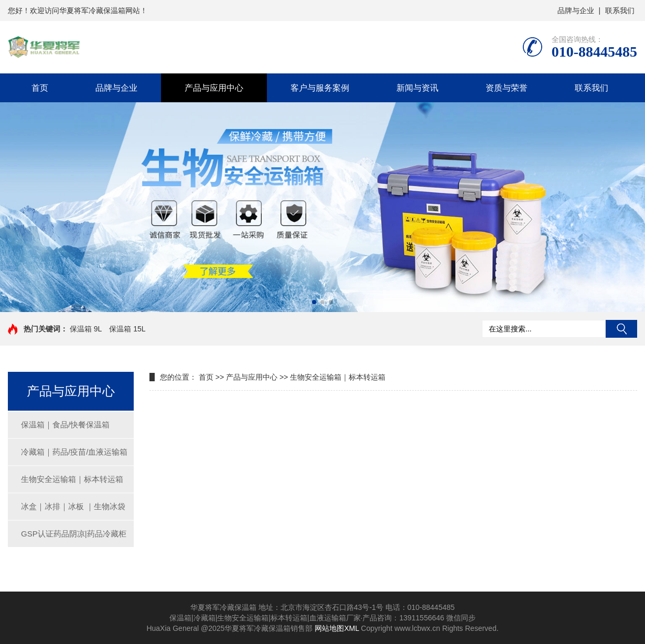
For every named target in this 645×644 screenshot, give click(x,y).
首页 (40, 88)
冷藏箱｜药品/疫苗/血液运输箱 (74, 452)
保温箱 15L (127, 329)
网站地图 (329, 628)
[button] (314, 302)
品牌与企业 (576, 10)
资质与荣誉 (507, 88)
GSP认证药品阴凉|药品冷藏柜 (74, 534)
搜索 (621, 329)
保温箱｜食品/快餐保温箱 (65, 425)
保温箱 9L (86, 329)
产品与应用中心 (214, 88)
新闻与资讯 (417, 88)
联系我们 (620, 10)
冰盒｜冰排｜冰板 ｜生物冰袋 (73, 506)
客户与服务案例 (320, 88)
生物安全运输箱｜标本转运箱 (72, 479)
